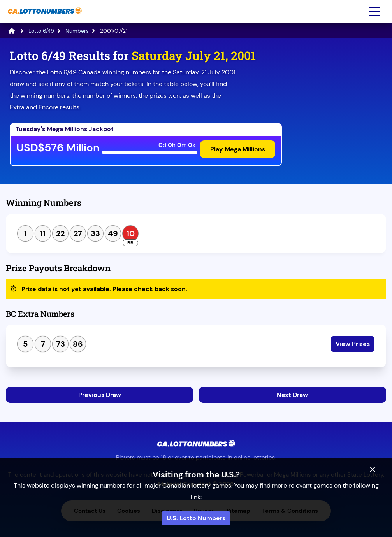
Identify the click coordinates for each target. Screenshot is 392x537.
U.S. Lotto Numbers (196, 518)
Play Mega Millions (238, 149)
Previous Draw (100, 395)
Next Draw (292, 395)
